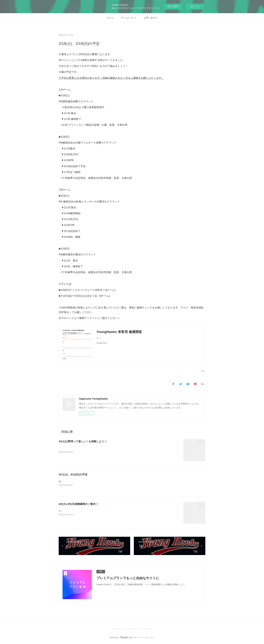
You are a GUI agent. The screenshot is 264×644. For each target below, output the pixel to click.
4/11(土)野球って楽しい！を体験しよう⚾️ (83, 441)
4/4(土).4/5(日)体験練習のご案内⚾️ (79, 504)
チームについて (129, 18)
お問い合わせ (150, 18)
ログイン (195, 6)
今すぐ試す (173, 6)
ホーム (110, 18)
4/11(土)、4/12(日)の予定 (73, 474)
